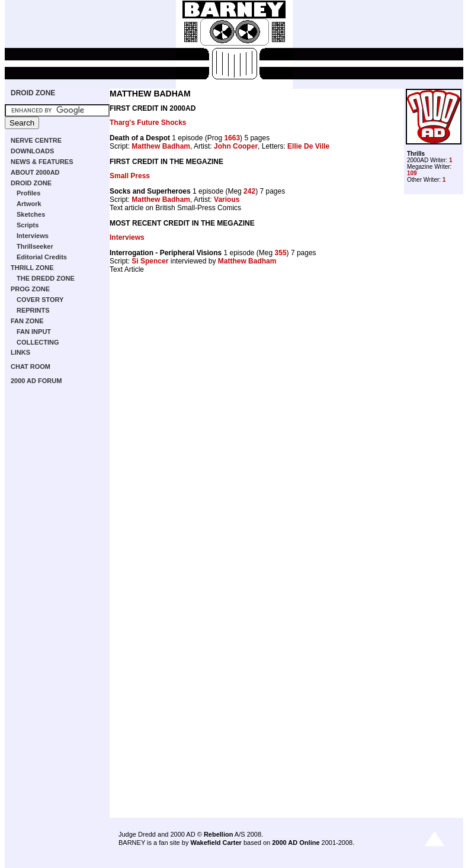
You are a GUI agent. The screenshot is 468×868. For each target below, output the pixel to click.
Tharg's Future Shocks (148, 123)
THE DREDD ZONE (46, 278)
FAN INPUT (34, 332)
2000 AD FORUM (36, 381)
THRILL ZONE (32, 268)
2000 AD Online (296, 843)
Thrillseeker (35, 246)
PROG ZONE (30, 289)
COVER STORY (40, 300)
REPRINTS (33, 310)
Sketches (31, 214)
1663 (232, 138)
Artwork (29, 204)
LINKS (20, 352)
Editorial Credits (42, 257)
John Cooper (236, 146)
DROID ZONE (33, 93)
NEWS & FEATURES (42, 162)
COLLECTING (38, 342)
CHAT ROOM (31, 367)
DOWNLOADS (32, 151)
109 (412, 173)
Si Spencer (150, 261)
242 (249, 191)
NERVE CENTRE (36, 140)
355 (281, 253)
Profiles (28, 193)
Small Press (130, 176)
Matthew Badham (161, 146)
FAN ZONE (27, 321)
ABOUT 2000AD (35, 172)
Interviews (33, 236)
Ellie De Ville (308, 146)
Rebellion (219, 834)
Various (227, 200)
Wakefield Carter (216, 843)
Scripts (28, 225)
